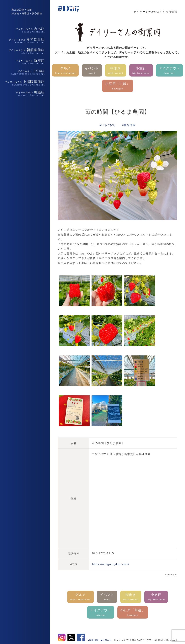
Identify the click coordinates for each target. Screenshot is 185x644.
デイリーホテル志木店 (25, 30)
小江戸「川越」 (117, 86)
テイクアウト (169, 71)
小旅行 (141, 71)
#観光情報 (129, 125)
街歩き (116, 71)
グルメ (65, 71)
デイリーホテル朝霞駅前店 (25, 51)
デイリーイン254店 (25, 72)
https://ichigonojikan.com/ (111, 564)
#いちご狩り (108, 125)
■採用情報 (93, 640)
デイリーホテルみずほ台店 (25, 40)
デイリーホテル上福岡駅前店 (25, 83)
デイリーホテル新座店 (25, 62)
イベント (92, 71)
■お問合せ (106, 640)
